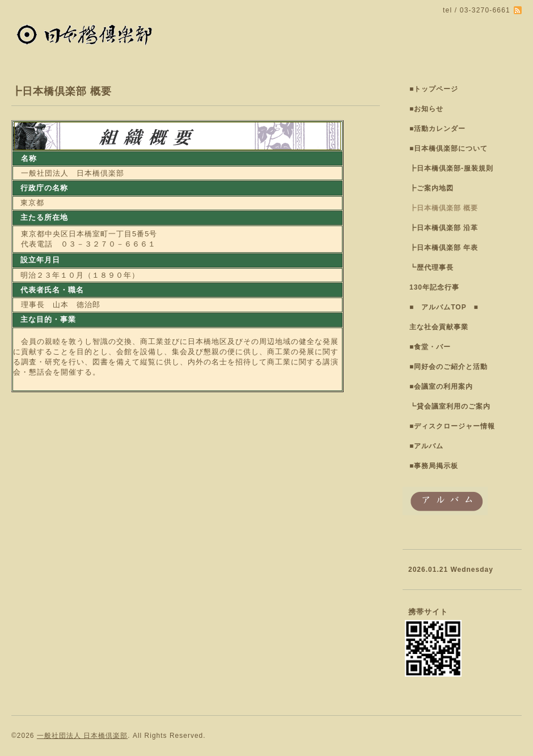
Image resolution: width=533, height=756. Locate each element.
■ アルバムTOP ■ (444, 307)
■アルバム (426, 446)
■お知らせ (426, 109)
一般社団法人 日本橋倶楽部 (82, 736)
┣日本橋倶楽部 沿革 (444, 228)
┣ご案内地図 (432, 188)
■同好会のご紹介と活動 (449, 367)
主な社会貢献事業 (439, 327)
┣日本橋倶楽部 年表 (444, 248)
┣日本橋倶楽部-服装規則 (451, 168)
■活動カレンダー (437, 129)
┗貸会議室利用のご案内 (450, 406)
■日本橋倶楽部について (449, 148)
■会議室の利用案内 (441, 387)
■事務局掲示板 (434, 466)
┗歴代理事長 (432, 267)
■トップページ (434, 89)
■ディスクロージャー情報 (452, 426)
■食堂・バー (430, 347)
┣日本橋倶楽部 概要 (444, 208)
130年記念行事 (434, 287)
